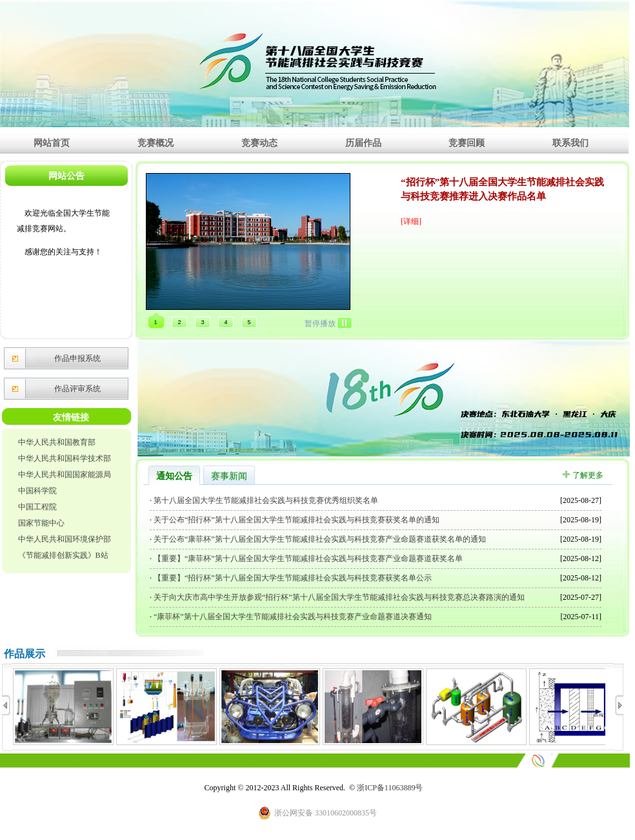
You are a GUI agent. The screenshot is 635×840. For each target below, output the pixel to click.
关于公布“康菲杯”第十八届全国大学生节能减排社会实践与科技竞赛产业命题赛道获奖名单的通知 (319, 539)
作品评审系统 (77, 389)
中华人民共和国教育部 (57, 442)
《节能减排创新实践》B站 (63, 555)
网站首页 (52, 143)
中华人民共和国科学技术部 (65, 458)
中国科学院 (37, 491)
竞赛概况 (156, 143)
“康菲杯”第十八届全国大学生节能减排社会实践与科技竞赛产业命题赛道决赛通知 (292, 617)
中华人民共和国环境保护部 (65, 539)
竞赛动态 (259, 143)
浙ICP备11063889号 (390, 788)
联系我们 (570, 143)
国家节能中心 (41, 523)
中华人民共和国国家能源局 (65, 475)
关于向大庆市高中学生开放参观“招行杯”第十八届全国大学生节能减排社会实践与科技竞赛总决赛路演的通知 (338, 597)
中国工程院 (37, 507)
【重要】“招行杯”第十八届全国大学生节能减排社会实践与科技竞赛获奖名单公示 (292, 578)
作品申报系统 (77, 358)
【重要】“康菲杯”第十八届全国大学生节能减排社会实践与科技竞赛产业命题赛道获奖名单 (307, 558)
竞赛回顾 (467, 143)
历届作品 (363, 143)
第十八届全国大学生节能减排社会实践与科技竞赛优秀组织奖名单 (265, 500)
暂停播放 (320, 323)
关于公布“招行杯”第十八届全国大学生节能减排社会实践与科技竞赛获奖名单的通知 (296, 520)
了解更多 (588, 475)
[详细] (411, 221)
